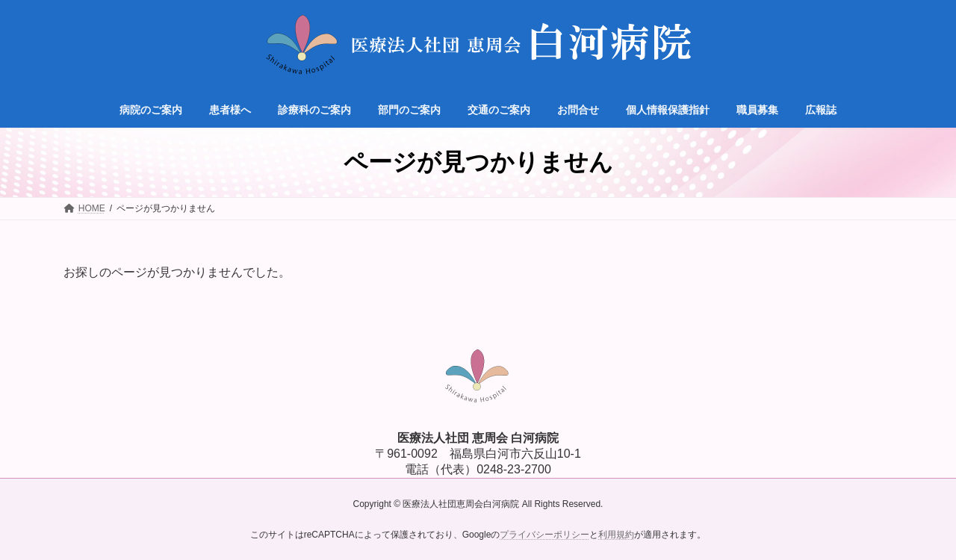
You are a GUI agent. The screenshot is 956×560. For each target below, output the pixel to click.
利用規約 (616, 535)
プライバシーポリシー (544, 535)
